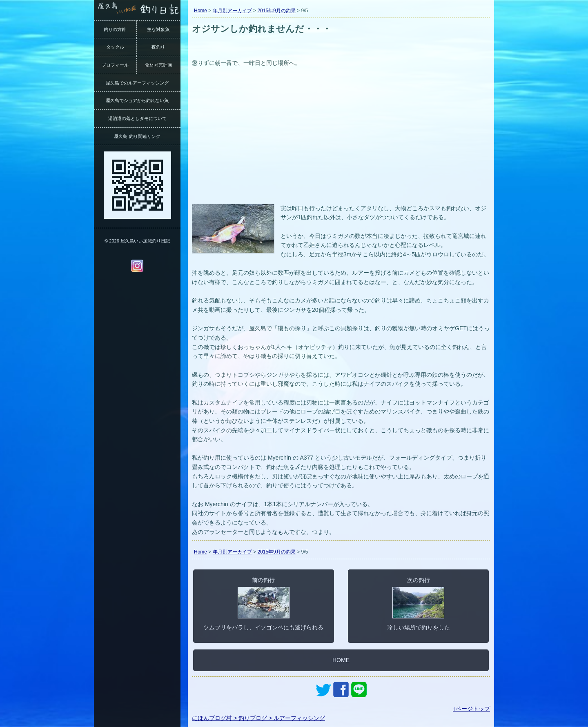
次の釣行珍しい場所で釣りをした (419, 604)
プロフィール (115, 65)
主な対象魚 (158, 29)
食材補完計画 (158, 65)
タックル (115, 47)
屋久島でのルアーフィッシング (137, 83)
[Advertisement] (341, 140)
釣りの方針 (115, 29)
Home (200, 11)
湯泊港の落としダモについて (137, 118)
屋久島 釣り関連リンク (137, 136)
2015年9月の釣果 (276, 11)
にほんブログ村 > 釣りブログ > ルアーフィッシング (258, 718)
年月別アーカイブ (232, 11)
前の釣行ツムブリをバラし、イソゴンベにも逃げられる (263, 604)
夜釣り (158, 47)
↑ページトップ (471, 709)
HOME (341, 660)
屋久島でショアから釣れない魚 (137, 100)
